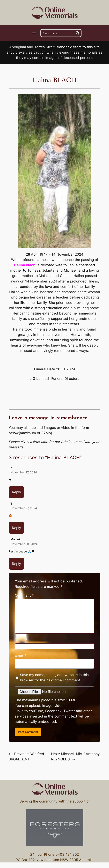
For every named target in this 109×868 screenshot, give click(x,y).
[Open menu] (34, 33)
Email (21, 655)
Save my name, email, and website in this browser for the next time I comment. (54, 677)
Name (21, 640)
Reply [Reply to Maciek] (16, 564)
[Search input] (58, 33)
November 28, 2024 (24, 544)
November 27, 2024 (24, 472)
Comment (24, 595)
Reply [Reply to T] (16, 528)
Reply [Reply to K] (16, 492)
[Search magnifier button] (78, 33)
